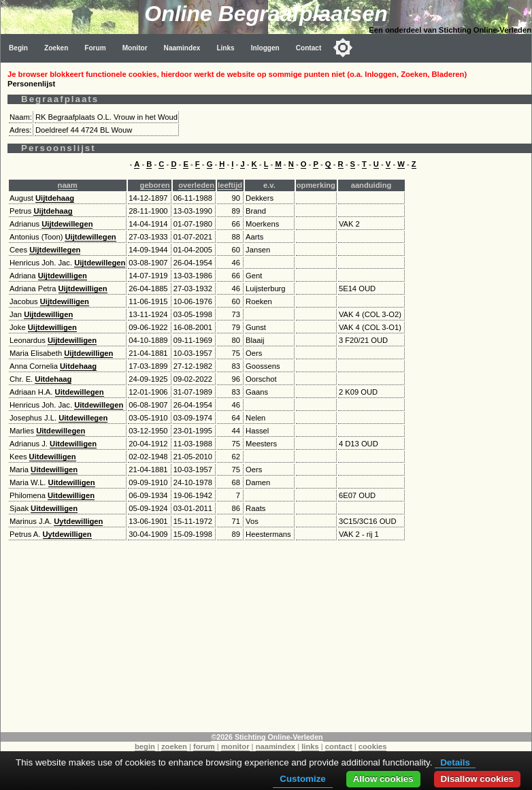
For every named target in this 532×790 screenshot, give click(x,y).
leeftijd (230, 185)
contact (339, 746)
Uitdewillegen (80, 392)
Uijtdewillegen (67, 224)
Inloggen (265, 48)
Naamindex (182, 48)
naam (68, 185)
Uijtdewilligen (63, 276)
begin (145, 746)
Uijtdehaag (55, 198)
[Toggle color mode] (343, 48)
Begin (18, 48)
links (310, 746)
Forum (95, 48)
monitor (235, 746)
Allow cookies (383, 779)
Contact (309, 48)
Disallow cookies (477, 779)
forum (204, 746)
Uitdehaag (78, 366)
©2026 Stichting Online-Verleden (267, 737)
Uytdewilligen (78, 521)
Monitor (135, 48)
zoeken (174, 746)
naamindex (276, 746)
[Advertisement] (266, 637)
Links (225, 48)
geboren (155, 185)
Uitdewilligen (73, 444)
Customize (302, 779)
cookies (373, 746)
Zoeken (56, 48)
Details (455, 762)
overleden (196, 185)
